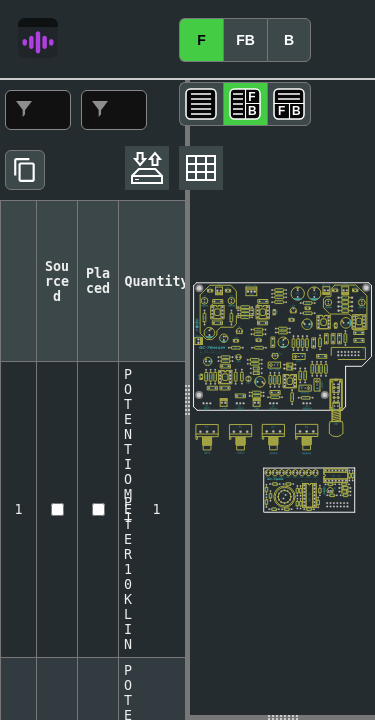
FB (245, 40)
